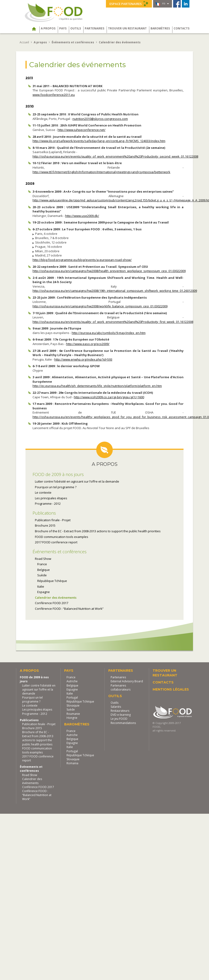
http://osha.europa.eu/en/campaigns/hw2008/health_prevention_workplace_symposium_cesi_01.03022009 (109, 271)
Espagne (44, 592)
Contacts (182, 28)
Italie (41, 586)
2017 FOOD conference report (56, 542)
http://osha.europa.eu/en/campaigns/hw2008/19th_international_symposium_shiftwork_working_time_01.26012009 (115, 291)
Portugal (72, 697)
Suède (42, 575)
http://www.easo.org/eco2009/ (88, 344)
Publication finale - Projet (53, 520)
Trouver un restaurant (127, 28)
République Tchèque (52, 581)
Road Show (43, 559)
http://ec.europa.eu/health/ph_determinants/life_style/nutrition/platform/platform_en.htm (97, 386)
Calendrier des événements (56, 598)
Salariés (116, 707)
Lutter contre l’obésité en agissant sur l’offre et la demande (77, 481)
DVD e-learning (121, 715)
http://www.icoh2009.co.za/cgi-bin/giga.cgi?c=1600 (109, 397)
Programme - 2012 (48, 504)
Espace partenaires (129, 4)
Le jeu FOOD (119, 719)
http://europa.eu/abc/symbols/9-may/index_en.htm (109, 333)
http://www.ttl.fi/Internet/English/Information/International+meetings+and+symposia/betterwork (101, 172)
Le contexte (43, 492)
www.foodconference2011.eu (54, 95)
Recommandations (123, 723)
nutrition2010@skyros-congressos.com (100, 119)
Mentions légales (171, 689)
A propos (48, 28)
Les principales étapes (51, 498)
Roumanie (73, 714)
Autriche (72, 681)
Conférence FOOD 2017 (52, 603)
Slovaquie (73, 706)
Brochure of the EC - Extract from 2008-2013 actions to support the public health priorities (98, 531)
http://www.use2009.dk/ (82, 216)
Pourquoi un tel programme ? (56, 487)
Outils (76, 28)
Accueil (24, 42)
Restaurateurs (120, 711)
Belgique (44, 570)
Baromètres (160, 28)
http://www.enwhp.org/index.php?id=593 (83, 359)
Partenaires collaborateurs (121, 687)
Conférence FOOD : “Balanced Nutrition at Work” (69, 609)
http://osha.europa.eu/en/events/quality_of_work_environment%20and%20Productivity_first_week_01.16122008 (113, 322)
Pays (63, 28)
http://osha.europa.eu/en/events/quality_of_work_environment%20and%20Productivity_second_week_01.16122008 (115, 156)
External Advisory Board (127, 681)
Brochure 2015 (45, 525)
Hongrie (72, 718)
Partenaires (94, 28)
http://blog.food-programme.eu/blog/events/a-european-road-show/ (82, 260)
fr (162, 4)
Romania (72, 763)
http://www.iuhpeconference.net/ (82, 130)
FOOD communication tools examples (62, 537)
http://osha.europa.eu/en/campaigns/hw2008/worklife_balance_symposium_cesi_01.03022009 (100, 306)
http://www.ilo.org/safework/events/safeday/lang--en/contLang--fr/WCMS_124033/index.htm (99, 141)
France (42, 564)
